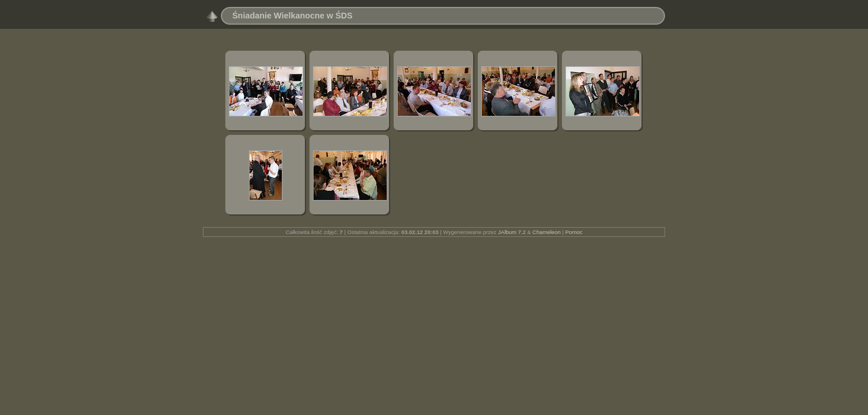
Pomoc (574, 232)
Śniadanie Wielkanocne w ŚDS (293, 16)
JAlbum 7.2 (512, 232)
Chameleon (547, 232)
